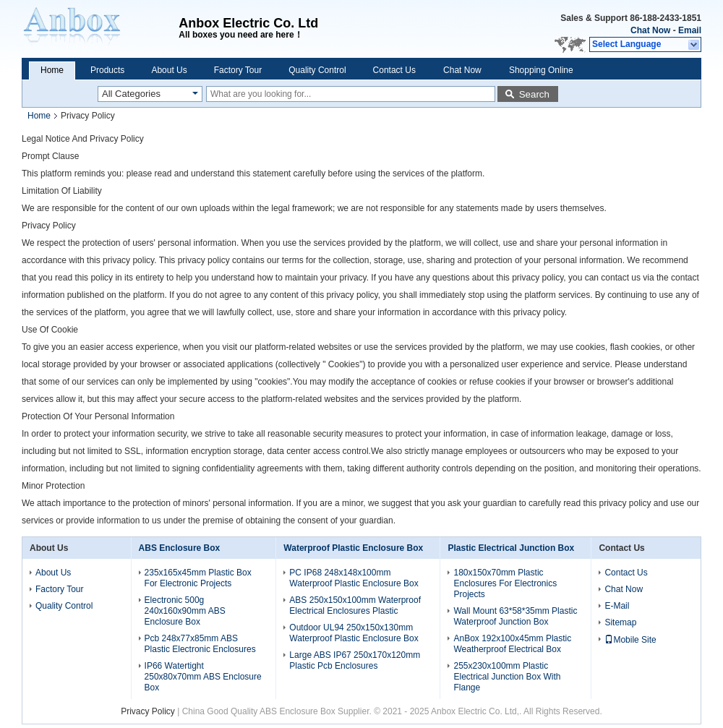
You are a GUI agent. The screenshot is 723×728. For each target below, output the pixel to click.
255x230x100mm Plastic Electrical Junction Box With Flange (507, 677)
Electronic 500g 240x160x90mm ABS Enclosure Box (185, 611)
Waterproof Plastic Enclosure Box (353, 548)
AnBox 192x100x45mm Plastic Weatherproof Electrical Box (512, 644)
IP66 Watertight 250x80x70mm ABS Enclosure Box (203, 677)
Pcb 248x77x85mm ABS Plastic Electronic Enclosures (200, 644)
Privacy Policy (148, 711)
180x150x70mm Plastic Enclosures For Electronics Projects (505, 583)
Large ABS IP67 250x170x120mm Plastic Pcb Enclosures (355, 660)
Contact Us (394, 70)
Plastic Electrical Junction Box (511, 548)
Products (107, 70)
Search (534, 94)
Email (690, 30)
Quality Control (317, 70)
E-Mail (617, 606)
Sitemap (620, 622)
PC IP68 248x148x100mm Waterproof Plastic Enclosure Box (354, 578)
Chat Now (650, 30)
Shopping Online (541, 70)
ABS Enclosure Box (180, 548)
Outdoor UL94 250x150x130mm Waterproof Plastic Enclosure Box (354, 633)
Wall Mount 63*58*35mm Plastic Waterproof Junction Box (515, 616)
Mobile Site (630, 640)
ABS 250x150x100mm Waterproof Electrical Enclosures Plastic (355, 605)
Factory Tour (238, 70)
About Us (169, 70)
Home (52, 70)
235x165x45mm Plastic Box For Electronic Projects (198, 578)
